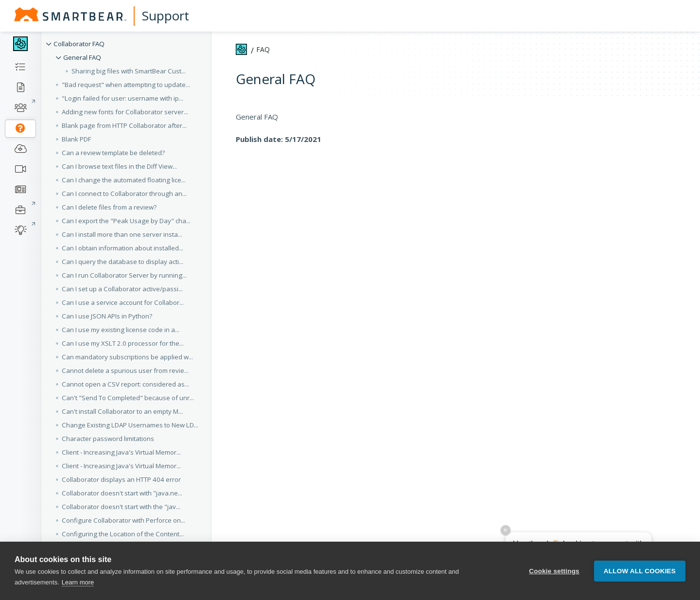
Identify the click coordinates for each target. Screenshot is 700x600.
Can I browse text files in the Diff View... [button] (119, 166)
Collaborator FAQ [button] (79, 44)
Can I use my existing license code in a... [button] (121, 330)
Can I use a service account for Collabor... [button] (123, 302)
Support (166, 16)
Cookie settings (554, 571)
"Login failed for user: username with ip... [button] (122, 98)
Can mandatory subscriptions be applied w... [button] (127, 357)
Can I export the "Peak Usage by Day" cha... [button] (126, 221)
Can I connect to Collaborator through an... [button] (124, 194)
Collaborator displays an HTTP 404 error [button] (121, 479)
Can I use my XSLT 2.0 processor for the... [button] (123, 343)
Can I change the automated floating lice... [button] (124, 180)
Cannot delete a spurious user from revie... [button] (125, 371)
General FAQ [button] (82, 57)
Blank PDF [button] (76, 139)
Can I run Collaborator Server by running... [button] (124, 275)
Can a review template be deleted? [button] (113, 153)
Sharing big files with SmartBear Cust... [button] (129, 71)
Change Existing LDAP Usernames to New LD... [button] (130, 425)
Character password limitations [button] (108, 439)
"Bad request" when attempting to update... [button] (126, 85)
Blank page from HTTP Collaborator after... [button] (124, 125)
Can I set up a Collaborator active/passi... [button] (122, 289)
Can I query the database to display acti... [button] (122, 262)
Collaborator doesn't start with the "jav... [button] (121, 507)
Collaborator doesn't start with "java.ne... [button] (122, 493)
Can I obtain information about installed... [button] (122, 248)
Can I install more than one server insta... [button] (122, 234)
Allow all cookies (640, 571)
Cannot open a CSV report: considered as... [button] (125, 384)
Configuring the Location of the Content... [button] (123, 534)
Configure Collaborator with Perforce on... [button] (123, 520)
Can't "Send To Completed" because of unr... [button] (128, 398)
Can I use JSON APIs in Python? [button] (107, 316)
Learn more (78, 582)
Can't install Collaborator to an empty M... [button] (122, 411)
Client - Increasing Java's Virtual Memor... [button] (121, 452)
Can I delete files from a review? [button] (109, 207)
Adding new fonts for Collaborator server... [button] (125, 112)
